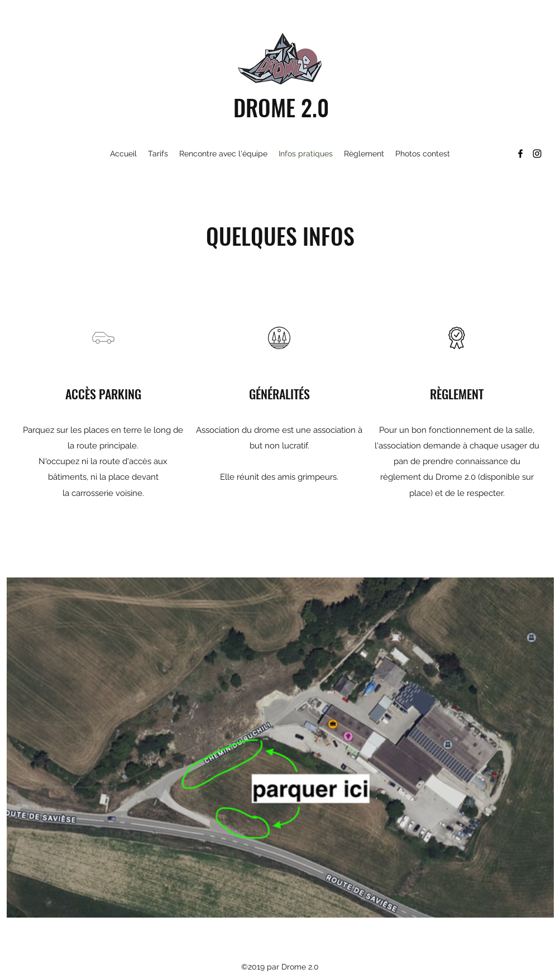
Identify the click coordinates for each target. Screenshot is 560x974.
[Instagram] (537, 154)
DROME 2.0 (281, 107)
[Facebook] (520, 154)
